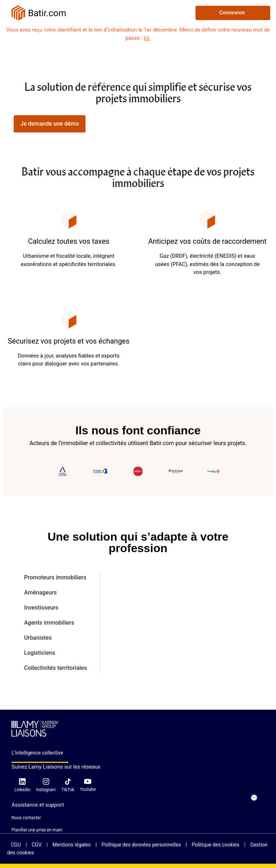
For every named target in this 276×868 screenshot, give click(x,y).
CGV (37, 845)
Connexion (232, 13)
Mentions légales (72, 845)
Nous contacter (26, 818)
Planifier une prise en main (37, 830)
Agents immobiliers (49, 623)
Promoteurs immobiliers (55, 577)
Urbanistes (38, 638)
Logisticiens (40, 653)
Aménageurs (40, 592)
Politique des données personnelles (142, 845)
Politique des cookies (216, 845)
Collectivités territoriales (56, 668)
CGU (16, 845)
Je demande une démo (49, 124)
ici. (147, 38)
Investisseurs (41, 608)
